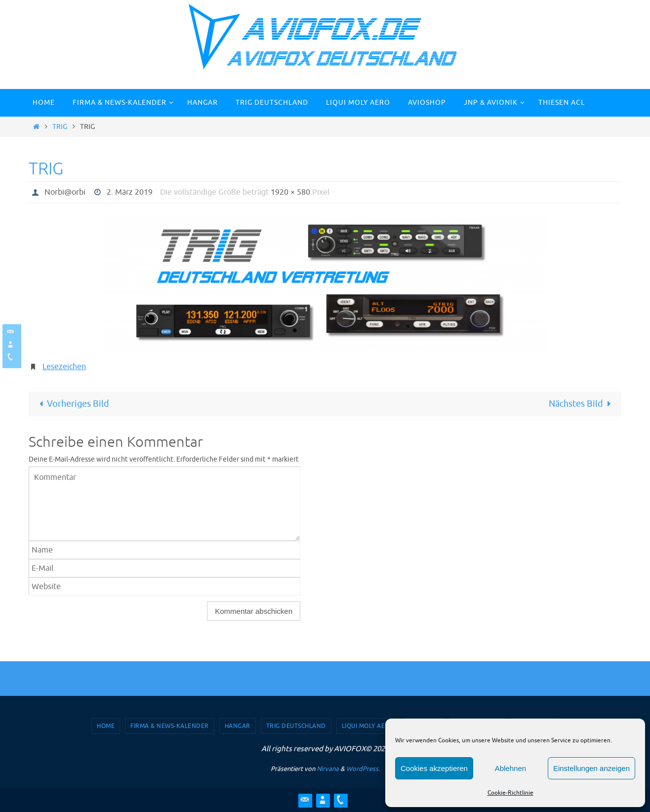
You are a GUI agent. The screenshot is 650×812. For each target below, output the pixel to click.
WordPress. (363, 769)
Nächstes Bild (582, 404)
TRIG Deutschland (296, 726)
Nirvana (328, 769)
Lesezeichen (64, 367)
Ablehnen (510, 768)
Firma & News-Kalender (170, 726)
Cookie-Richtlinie (510, 793)
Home (106, 726)
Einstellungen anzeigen (591, 768)
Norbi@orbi (65, 192)
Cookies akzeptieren (434, 768)
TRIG (60, 127)
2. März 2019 (130, 192)
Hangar (238, 726)
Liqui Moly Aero (368, 726)
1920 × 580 (290, 192)
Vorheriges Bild (72, 404)
